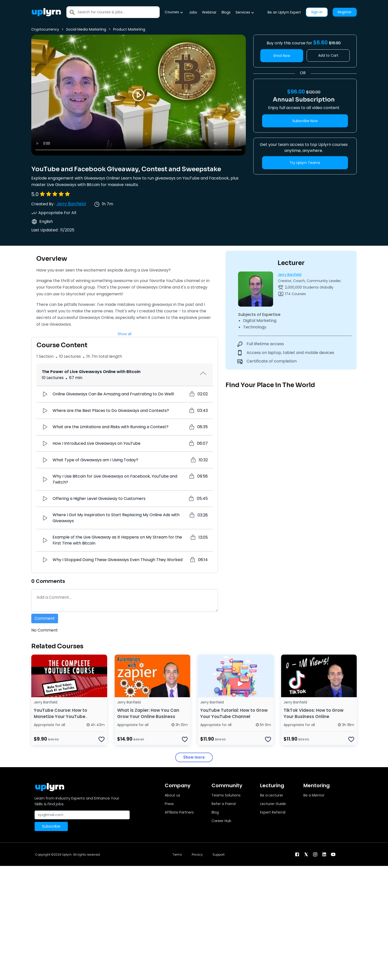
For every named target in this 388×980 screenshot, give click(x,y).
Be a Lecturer (272, 795)
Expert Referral (273, 812)
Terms (177, 855)
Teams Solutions (226, 795)
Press (169, 804)
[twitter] (306, 854)
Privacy (197, 855)
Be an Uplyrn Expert (284, 12)
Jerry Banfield (71, 204)
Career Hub (221, 821)
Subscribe (51, 826)
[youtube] (333, 854)
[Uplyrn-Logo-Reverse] (46, 12)
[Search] (119, 12)
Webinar (209, 12)
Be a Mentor (314, 795)
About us (172, 795)
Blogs (226, 12)
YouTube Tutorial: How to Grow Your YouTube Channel (234, 713)
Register (345, 12)
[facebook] (297, 854)
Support (219, 855)
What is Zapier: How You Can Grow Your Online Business (148, 713)
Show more (194, 757)
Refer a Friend (224, 804)
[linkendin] (324, 854)
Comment (45, 618)
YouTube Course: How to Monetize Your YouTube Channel (60, 717)
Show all (125, 334)
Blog (215, 812)
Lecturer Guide (273, 804)
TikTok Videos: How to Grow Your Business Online (314, 713)
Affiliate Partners (179, 812)
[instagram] (315, 854)
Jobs (193, 12)
